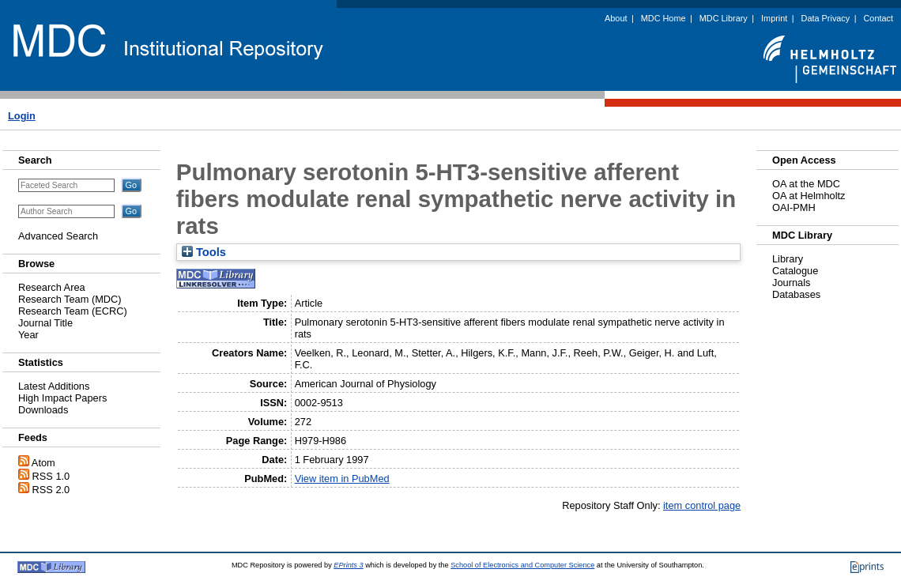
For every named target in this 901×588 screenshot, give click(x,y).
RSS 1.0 (51, 476)
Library (788, 259)
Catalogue (795, 271)
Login (22, 116)
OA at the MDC (806, 184)
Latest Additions (54, 386)
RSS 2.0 (51, 490)
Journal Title (45, 323)
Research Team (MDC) (70, 299)
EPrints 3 (348, 565)
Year (28, 335)
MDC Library (724, 18)
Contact (878, 18)
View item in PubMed (342, 479)
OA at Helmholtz (809, 196)
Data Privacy (826, 18)
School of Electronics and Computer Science (522, 565)
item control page (702, 505)
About (616, 18)
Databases (796, 294)
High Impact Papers (62, 398)
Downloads (43, 410)
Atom (43, 463)
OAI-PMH (794, 207)
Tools (204, 252)
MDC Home (663, 18)
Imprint (774, 18)
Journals (791, 283)
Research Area (52, 287)
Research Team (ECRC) (73, 311)
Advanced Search (58, 236)
